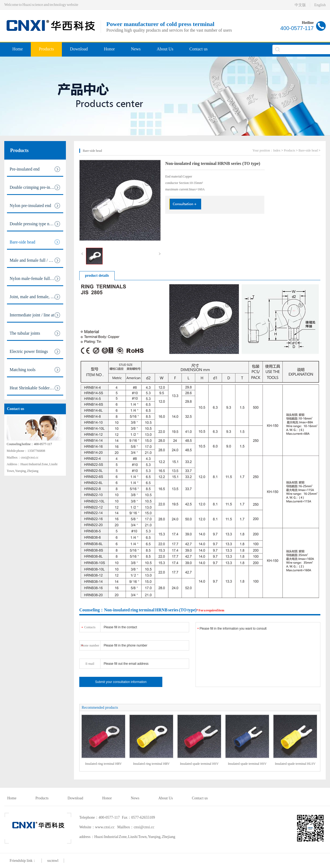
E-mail (90, 664)
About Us (165, 49)
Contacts (88, 626)
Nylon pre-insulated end (35, 206)
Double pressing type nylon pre (36, 224)
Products (46, 49)
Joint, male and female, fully (35, 297)
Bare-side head (35, 242)
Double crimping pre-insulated (36, 187)
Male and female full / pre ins (35, 260)
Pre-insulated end (35, 169)
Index (277, 150)
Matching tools (35, 370)
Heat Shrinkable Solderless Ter (36, 388)
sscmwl (53, 861)
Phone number (90, 644)
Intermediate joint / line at (35, 315)
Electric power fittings (35, 352)
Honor (109, 49)
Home (18, 49)
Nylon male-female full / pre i (35, 279)
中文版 (300, 5)
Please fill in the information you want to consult (258, 655)
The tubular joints (35, 333)
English (320, 5)
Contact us (198, 49)
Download (79, 49)
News (136, 49)
